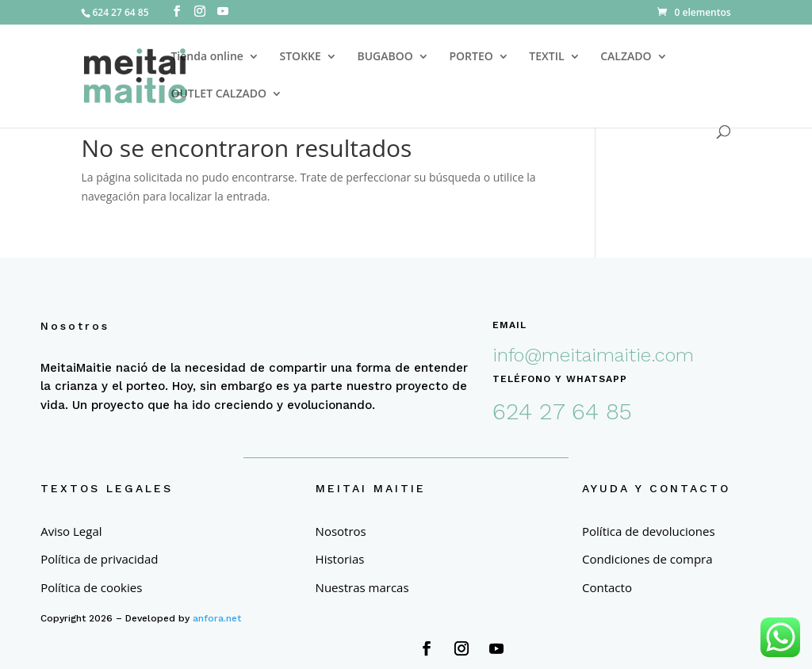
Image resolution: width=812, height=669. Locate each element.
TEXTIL (546, 57)
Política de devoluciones (649, 531)
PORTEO (471, 57)
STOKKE (301, 57)
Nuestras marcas (362, 588)
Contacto (607, 588)
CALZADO (626, 57)
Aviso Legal (71, 531)
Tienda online (207, 57)
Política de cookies (91, 588)
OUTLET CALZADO (218, 94)
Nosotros (341, 531)
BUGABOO (385, 57)
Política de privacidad (99, 559)
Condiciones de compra (647, 559)
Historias (340, 559)
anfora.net (217, 618)
